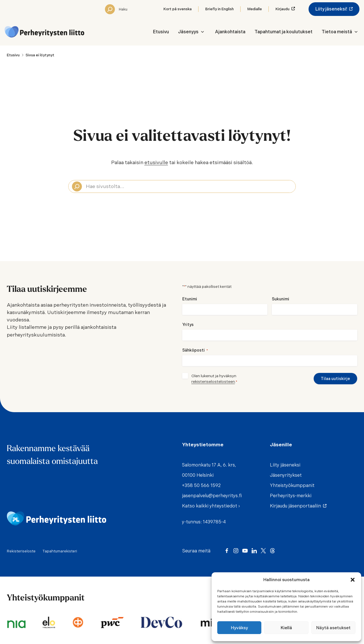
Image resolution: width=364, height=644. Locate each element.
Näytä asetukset (333, 628)
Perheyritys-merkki (291, 496)
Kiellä (286, 628)
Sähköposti (195, 350)
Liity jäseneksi (285, 465)
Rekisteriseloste (21, 551)
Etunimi (190, 299)
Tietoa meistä (337, 32)
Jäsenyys (188, 32)
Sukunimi (281, 299)
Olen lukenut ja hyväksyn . (214, 379)
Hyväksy (239, 628)
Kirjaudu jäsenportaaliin (297, 506)
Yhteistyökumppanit (292, 485)
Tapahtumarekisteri (60, 551)
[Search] (110, 9)
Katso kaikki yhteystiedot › (211, 506)
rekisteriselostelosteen (213, 381)
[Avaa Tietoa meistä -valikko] (356, 32)
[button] (353, 580)
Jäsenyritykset (286, 475)
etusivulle (156, 162)
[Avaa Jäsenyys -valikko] (202, 32)
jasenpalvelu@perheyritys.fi (212, 496)
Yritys (188, 325)
